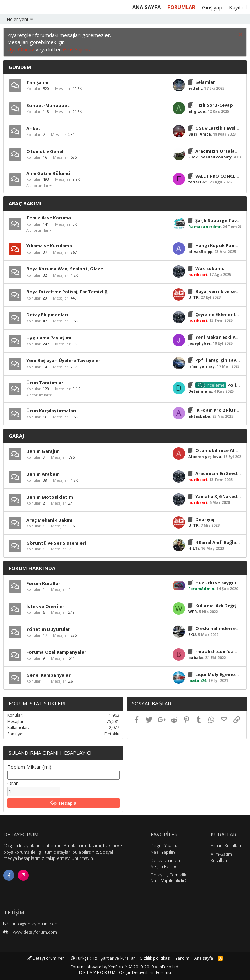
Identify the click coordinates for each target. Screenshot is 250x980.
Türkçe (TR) (84, 958)
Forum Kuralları (44, 583)
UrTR (193, 297)
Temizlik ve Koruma (49, 218)
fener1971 (198, 182)
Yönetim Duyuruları (49, 629)
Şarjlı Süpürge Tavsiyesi (222, 220)
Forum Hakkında (32, 568)
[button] (32, 19)
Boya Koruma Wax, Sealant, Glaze (65, 269)
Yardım (182, 958)
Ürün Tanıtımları (46, 383)
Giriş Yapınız (77, 49)
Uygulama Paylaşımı (49, 338)
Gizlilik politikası (155, 958)
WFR (193, 612)
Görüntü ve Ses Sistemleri (56, 543)
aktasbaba (199, 416)
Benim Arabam (43, 474)
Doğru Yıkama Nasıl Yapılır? (165, 849)
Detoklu (112, 734)
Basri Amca (200, 134)
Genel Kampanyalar (48, 675)
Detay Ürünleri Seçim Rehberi (166, 863)
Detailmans (200, 391)
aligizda (197, 111)
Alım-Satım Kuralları (221, 857)
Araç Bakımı (25, 203)
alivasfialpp (200, 251)
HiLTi (194, 548)
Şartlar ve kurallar (118, 958)
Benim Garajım (43, 451)
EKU (192, 634)
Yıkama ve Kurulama (49, 246)
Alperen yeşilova (205, 456)
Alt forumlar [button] (37, 185)
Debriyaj (205, 519)
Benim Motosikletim (50, 497)
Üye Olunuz (21, 49)
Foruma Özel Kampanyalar (56, 652)
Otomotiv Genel (45, 151)
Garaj (16, 436)
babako (196, 657)
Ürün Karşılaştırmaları (51, 411)
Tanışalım (37, 82)
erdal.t (195, 88)
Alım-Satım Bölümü (48, 173)
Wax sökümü (210, 268)
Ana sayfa (146, 7)
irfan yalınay (202, 366)
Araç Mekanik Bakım (49, 520)
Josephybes (199, 343)
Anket (33, 128)
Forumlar (181, 7)
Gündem (20, 67)
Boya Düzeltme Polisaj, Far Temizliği (67, 292)
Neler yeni (17, 19)
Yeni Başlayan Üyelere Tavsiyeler (63, 360)
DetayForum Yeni (47, 958)
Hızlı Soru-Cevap (214, 105)
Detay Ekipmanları (47, 315)
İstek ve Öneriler (45, 606)
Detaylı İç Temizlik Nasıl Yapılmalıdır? (168, 878)
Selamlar (205, 82)
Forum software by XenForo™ (125, 967)
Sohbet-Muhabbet (48, 105)
